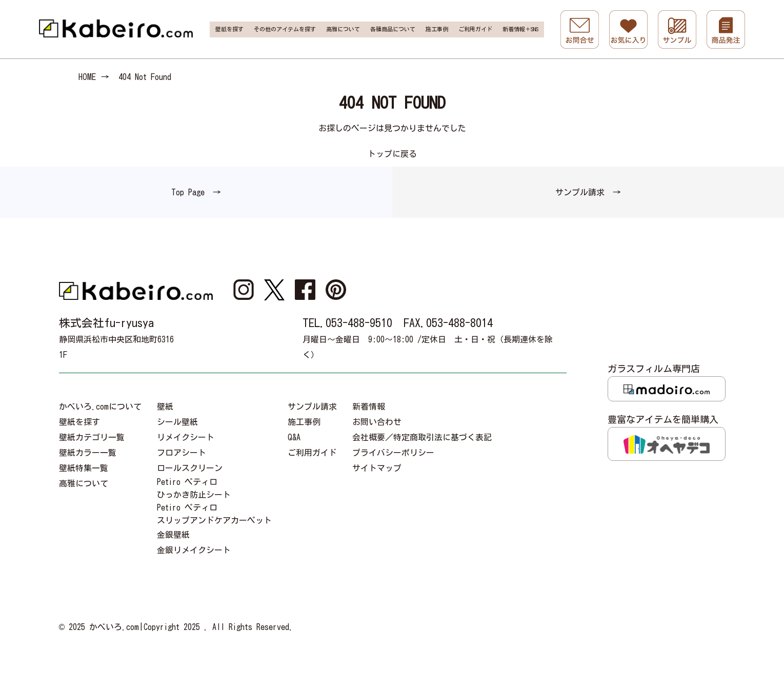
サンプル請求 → (588, 192)
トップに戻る (392, 154)
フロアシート (182, 453)
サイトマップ (377, 468)
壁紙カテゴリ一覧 (92, 437)
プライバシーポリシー (393, 453)
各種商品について (393, 29)
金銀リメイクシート (194, 550)
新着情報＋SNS (520, 29)
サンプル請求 (312, 407)
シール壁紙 (177, 422)
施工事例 (437, 29)
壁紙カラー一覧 (88, 453)
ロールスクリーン (190, 468)
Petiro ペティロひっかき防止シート (194, 488)
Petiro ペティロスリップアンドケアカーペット (214, 514)
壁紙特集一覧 (84, 468)
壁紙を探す (229, 29)
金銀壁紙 (173, 535)
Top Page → (196, 192)
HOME (87, 77)
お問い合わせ (377, 422)
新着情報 (369, 407)
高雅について (343, 29)
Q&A (294, 437)
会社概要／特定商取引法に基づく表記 (422, 437)
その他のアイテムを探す (285, 29)
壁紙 (165, 407)
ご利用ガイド (475, 29)
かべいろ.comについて (100, 407)
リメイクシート (186, 437)
